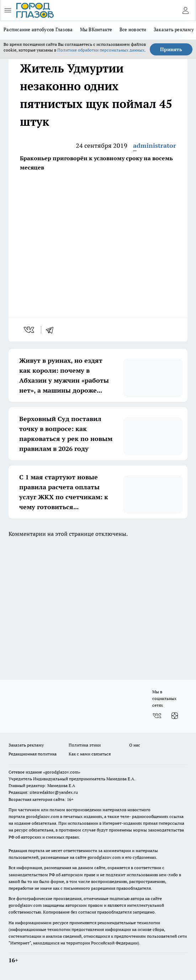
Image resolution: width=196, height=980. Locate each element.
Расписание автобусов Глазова (38, 29)
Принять (171, 49)
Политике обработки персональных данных (101, 50)
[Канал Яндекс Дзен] (175, 716)
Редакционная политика (33, 754)
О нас (135, 745)
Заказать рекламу (26, 745)
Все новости (133, 29)
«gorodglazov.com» (62, 772)
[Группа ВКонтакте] (157, 716)
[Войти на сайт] (185, 10)
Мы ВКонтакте (96, 29)
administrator (155, 146)
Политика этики (85, 745)
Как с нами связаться (90, 754)
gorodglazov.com (43, 816)
